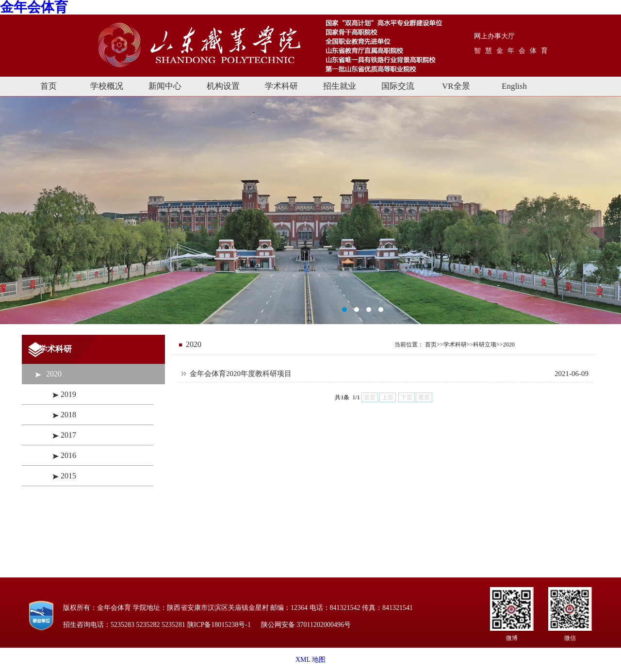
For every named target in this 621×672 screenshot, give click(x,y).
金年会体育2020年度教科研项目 (241, 374)
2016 (68, 455)
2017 (68, 435)
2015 (68, 476)
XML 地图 (310, 660)
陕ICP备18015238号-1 (219, 625)
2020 (54, 374)
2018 (68, 415)
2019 (68, 394)
